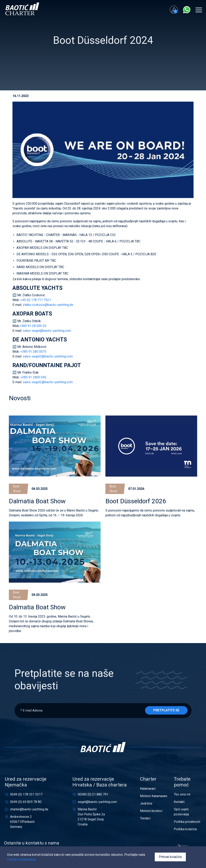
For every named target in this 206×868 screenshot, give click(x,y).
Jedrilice (146, 803)
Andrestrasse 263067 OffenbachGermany (22, 822)
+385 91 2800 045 (33, 377)
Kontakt (179, 802)
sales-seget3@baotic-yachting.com (48, 356)
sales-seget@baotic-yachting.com (47, 331)
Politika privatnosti (187, 822)
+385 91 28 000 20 (33, 326)
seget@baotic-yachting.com (97, 802)
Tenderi (145, 818)
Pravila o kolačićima (21, 859)
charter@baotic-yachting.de (29, 809)
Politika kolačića (185, 829)
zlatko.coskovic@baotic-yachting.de (48, 305)
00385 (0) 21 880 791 (93, 794)
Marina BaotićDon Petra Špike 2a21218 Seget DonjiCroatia (91, 817)
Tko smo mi (182, 794)
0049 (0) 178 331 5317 (26, 794)
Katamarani (148, 789)
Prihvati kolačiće (170, 857)
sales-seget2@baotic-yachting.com (48, 382)
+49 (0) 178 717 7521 (36, 300)
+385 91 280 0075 (34, 352)
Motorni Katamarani (154, 796)
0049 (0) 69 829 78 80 (26, 802)
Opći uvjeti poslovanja (181, 812)
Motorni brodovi (151, 811)
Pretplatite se (166, 710)
